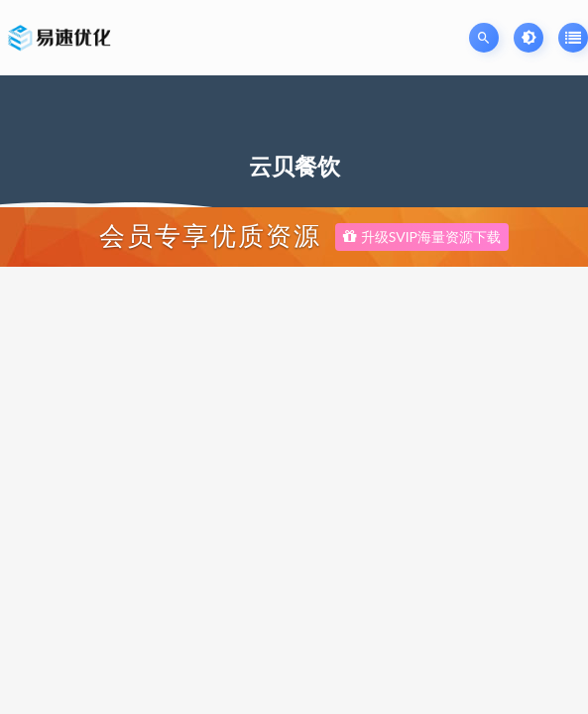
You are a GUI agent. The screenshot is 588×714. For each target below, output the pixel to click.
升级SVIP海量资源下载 (422, 237)
